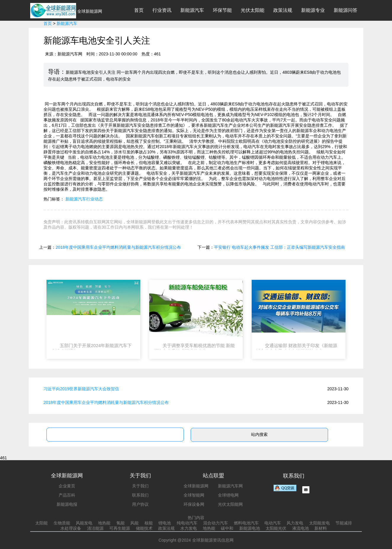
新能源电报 (67, 504)
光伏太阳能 (253, 10)
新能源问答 (346, 10)
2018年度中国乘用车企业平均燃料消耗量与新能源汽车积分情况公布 (118, 247)
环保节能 (222, 10)
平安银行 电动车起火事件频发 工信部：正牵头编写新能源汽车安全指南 (279, 247)
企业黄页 (67, 486)
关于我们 (140, 486)
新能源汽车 (192, 10)
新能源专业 (313, 10)
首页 (139, 10)
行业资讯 (162, 10)
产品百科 (67, 495)
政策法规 (283, 10)
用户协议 (140, 504)
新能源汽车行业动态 (84, 199)
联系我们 (140, 495)
